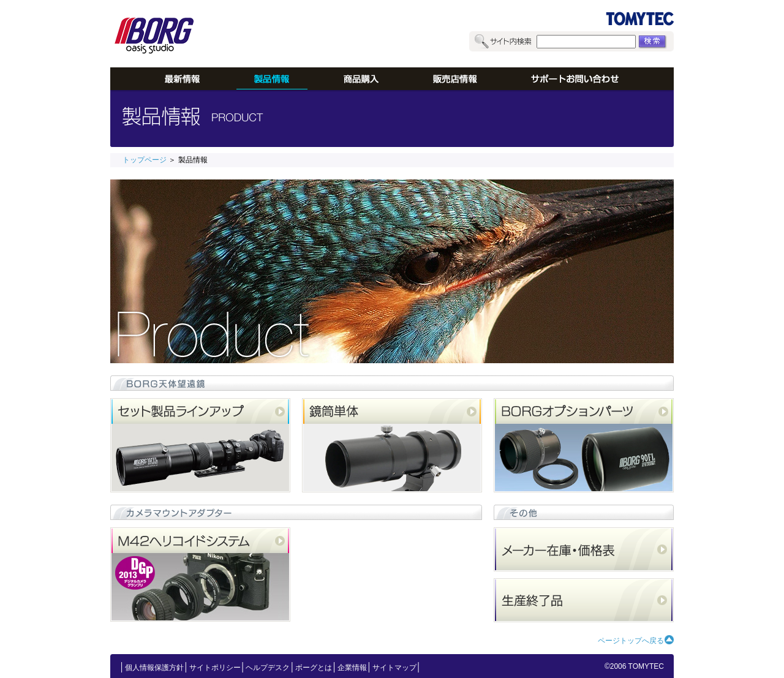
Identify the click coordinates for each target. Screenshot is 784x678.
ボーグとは (314, 668)
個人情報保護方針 (154, 668)
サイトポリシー (215, 668)
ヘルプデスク (268, 668)
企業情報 (352, 668)
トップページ (145, 160)
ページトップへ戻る (631, 641)
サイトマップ (394, 668)
